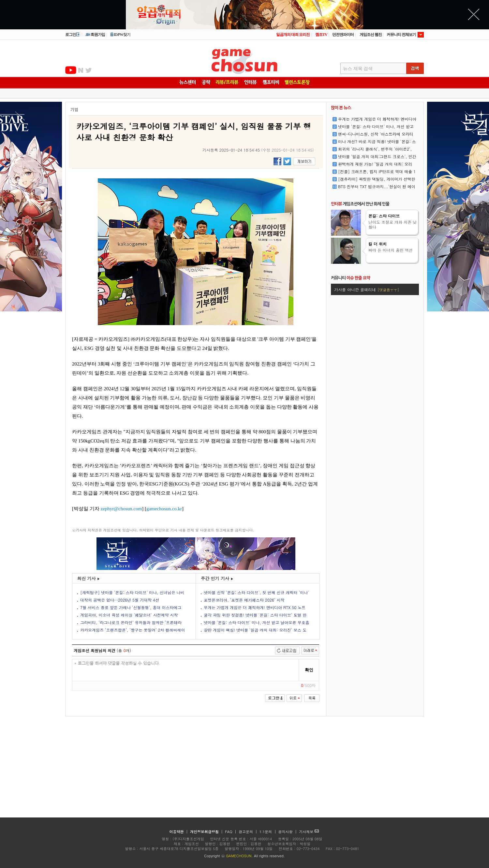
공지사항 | (288, 832)
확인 (309, 670)
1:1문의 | (268, 832)
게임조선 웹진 (371, 35)
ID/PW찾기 (120, 35)
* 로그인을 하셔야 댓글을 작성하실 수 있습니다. (186, 670)
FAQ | (231, 832)
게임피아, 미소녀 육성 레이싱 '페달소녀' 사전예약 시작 (129, 615)
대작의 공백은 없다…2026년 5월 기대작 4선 (120, 600)
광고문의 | (248, 832)
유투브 (71, 70)
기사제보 (309, 832)
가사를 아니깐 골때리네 (367, 289)
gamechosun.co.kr (164, 509)
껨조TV (321, 35)
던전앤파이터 (343, 35)
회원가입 (95, 35)
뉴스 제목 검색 (358, 69)
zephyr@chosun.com (121, 509)
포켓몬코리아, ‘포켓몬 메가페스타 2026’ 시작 (244, 600)
